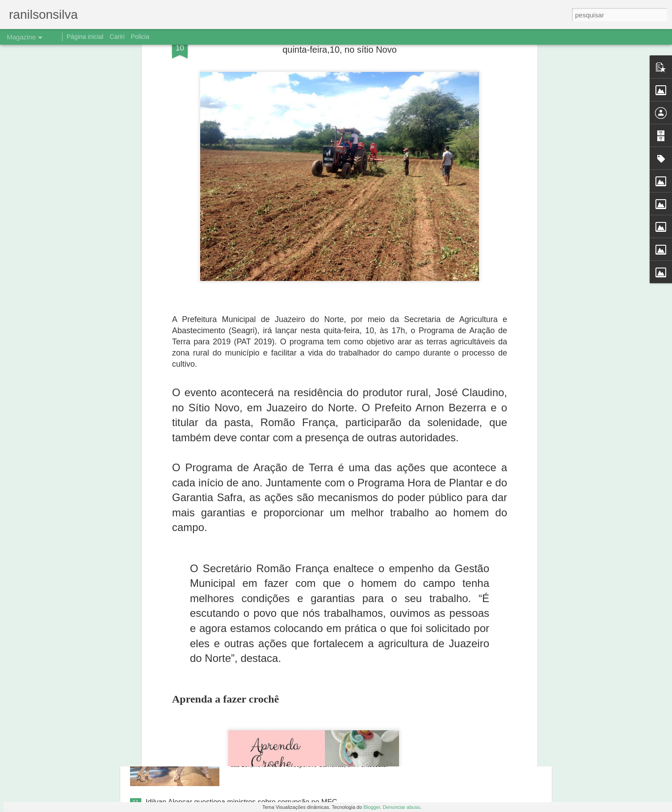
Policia (140, 37)
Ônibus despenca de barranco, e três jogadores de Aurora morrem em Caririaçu (327, 603)
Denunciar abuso (401, 807)
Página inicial (85, 37)
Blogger (372, 807)
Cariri (117, 37)
